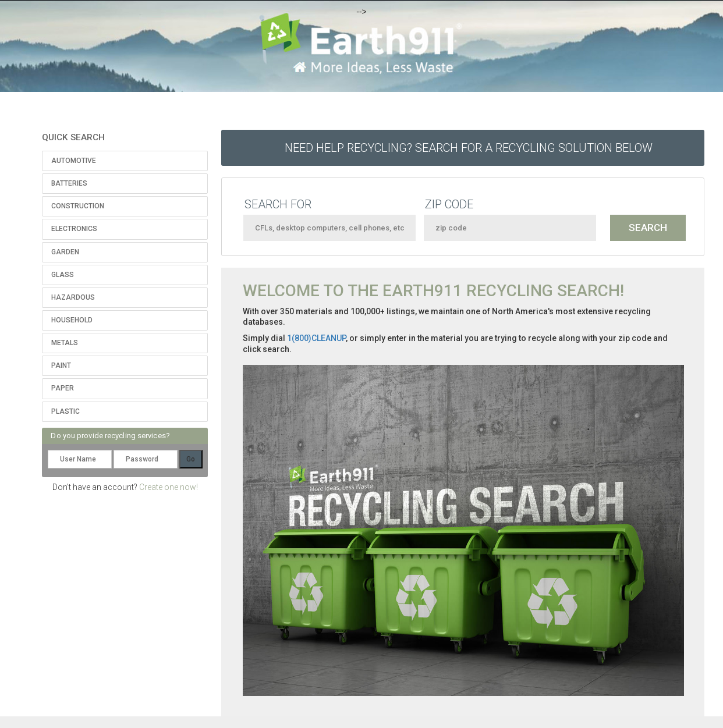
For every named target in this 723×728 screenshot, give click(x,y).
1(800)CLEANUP (316, 338)
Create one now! (169, 487)
